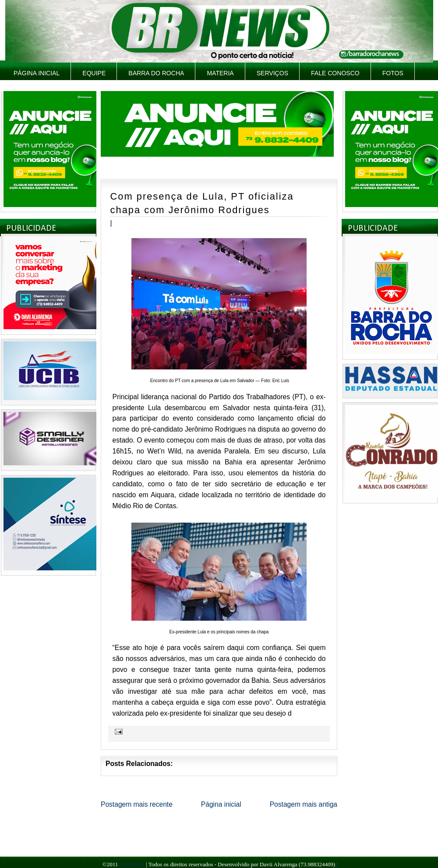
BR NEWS (132, 864)
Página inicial (37, 73)
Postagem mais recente (137, 804)
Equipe (94, 73)
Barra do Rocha (156, 73)
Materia (220, 73)
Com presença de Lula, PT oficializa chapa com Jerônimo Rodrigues (202, 203)
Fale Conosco (335, 73)
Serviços (272, 73)
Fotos (393, 73)
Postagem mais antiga (304, 804)
